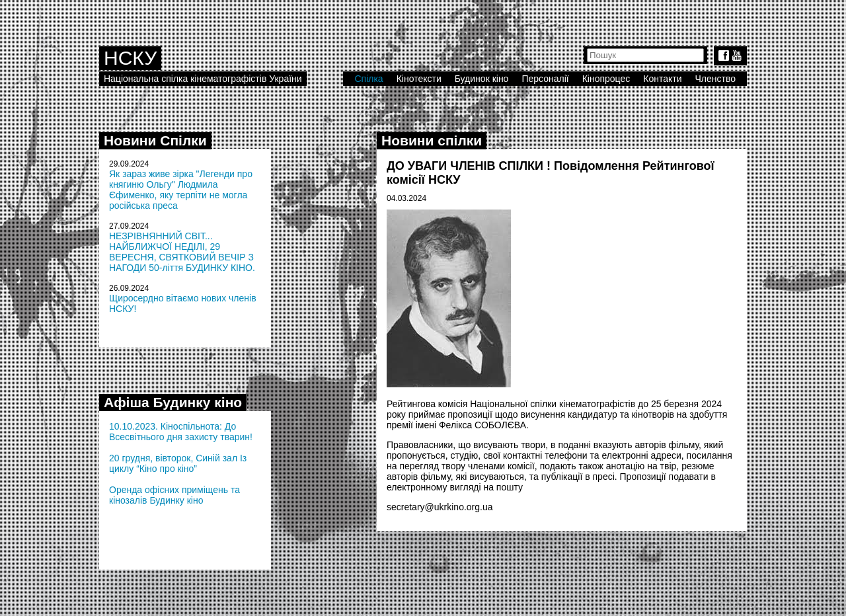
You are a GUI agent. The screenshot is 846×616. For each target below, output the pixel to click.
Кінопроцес (606, 79)
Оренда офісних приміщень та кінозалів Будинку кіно (174, 495)
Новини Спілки (155, 140)
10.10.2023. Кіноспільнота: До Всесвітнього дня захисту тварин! (181, 432)
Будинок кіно (482, 79)
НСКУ (130, 58)
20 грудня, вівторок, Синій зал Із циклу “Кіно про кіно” (178, 463)
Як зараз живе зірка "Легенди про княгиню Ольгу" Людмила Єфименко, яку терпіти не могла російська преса (181, 190)
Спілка (368, 79)
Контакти (662, 79)
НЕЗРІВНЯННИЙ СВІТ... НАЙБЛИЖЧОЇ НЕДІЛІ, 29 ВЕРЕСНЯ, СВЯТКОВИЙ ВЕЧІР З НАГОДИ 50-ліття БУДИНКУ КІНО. (182, 252)
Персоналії (545, 79)
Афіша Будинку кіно (173, 402)
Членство (716, 79)
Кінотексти (419, 79)
